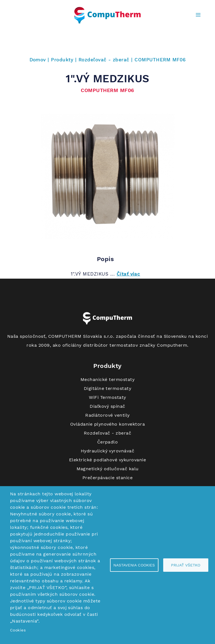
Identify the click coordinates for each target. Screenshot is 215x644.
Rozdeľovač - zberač (104, 60)
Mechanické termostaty (107, 379)
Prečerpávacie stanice (107, 478)
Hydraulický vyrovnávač (108, 451)
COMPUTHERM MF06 (160, 60)
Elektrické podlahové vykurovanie (107, 460)
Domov (38, 60)
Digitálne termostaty (108, 388)
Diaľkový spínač (107, 406)
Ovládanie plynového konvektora (107, 424)
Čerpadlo (108, 442)
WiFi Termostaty (107, 397)
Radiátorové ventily (107, 415)
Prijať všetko (186, 565)
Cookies (18, 630)
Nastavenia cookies (134, 565)
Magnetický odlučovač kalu (108, 469)
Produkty (62, 60)
